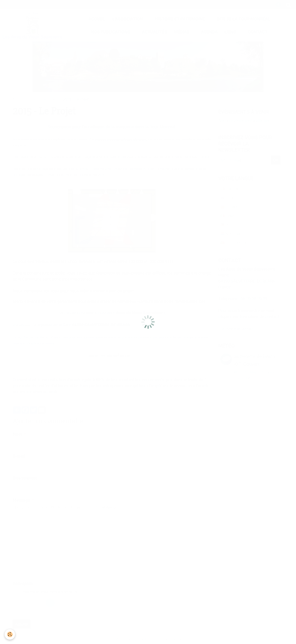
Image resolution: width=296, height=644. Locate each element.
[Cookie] (10, 634)
